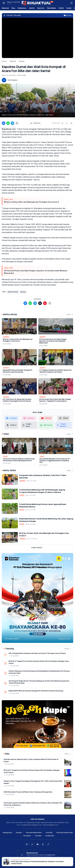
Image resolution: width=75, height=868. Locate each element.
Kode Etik (49, 833)
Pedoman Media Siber (34, 833)
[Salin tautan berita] (50, 303)
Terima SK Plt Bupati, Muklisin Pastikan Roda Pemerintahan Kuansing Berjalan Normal (19, 460)
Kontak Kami (50, 836)
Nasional (5, 8)
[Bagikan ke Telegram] (12, 123)
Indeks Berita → (38, 548)
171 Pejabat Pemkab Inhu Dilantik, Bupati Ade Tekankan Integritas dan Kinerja (55, 371)
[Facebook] (27, 844)
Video (5, 456)
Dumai (22, 61)
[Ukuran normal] (67, 123)
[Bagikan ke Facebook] (4, 123)
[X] (43, 844)
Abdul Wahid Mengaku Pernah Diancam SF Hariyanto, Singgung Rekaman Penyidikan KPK (55, 461)
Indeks (70, 314)
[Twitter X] (11, 425)
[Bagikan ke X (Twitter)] (40, 303)
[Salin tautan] (17, 123)
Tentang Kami (7, 833)
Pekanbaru (22, 8)
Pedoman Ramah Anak (65, 833)
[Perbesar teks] (71, 123)
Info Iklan (38, 836)
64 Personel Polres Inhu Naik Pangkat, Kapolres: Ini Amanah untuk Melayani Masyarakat (36, 272)
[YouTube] (38, 844)
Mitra (22, 495)
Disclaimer (27, 836)
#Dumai (23, 292)
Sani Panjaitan (12, 80)
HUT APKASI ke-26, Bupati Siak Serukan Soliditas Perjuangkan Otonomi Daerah (17, 400)
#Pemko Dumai (13, 292)
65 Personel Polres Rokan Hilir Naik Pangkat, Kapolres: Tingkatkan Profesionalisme (55, 400)
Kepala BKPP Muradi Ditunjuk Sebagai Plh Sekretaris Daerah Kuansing (17, 371)
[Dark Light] (71, 3)
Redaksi (19, 833)
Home (4, 61)
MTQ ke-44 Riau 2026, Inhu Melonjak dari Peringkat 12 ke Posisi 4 (31, 202)
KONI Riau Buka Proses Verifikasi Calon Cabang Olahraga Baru (28, 792)
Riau (13, 8)
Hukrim (32, 8)
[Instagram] (32, 844)
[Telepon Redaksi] (64, 425)
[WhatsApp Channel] (46, 425)
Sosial (69, 8)
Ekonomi (41, 8)
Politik (61, 8)
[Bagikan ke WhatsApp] (8, 123)
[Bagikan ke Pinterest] (45, 303)
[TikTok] (64, 418)
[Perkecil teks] (63, 123)
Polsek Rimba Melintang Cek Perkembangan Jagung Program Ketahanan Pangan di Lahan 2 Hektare (42, 491)
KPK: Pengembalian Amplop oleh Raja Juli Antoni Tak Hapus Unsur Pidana (37, 653)
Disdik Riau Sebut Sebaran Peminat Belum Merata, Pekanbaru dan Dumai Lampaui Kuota (37, 863)
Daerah (13, 61)
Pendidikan (51, 8)
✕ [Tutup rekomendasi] (71, 859)
